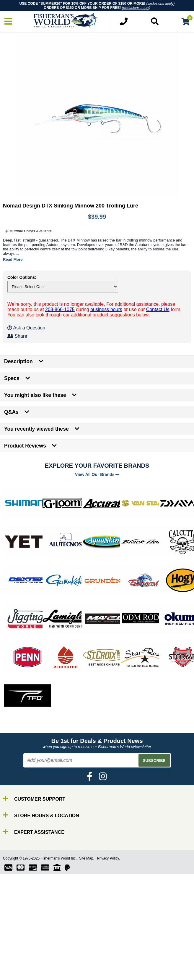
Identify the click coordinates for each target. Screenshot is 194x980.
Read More (13, 259)
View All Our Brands (97, 474)
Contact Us (158, 309)
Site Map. (87, 858)
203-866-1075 (60, 309)
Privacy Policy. (109, 858)
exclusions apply (160, 4)
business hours (106, 309)
